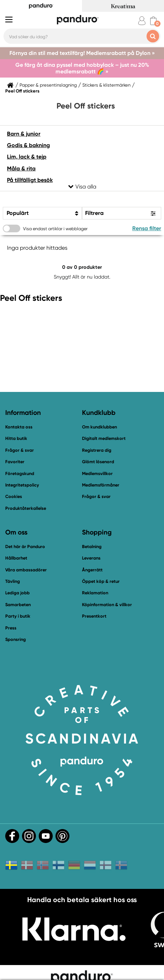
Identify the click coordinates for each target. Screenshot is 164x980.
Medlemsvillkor (97, 473)
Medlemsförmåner (101, 485)
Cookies (14, 497)
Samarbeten (18, 605)
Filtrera (94, 213)
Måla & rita (21, 168)
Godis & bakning (28, 145)
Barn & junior (24, 134)
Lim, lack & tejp (27, 157)
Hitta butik (16, 438)
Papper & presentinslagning (48, 85)
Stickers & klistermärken (106, 85)
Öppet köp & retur (101, 581)
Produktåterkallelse (26, 508)
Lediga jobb (17, 593)
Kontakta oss (19, 427)
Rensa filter (147, 228)
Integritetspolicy (22, 485)
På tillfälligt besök (30, 180)
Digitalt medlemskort (104, 438)
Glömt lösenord (98, 462)
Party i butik (18, 616)
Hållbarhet (16, 558)
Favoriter (15, 462)
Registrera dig (97, 450)
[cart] (153, 21)
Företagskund (20, 473)
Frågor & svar (20, 450)
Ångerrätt (92, 570)
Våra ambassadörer (26, 570)
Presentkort (94, 616)
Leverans (91, 558)
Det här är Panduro (25, 547)
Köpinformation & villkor (107, 605)
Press (11, 628)
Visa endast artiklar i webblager (55, 229)
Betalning (92, 547)
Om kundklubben (99, 427)
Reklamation (95, 593)
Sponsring (16, 639)
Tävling (13, 581)
